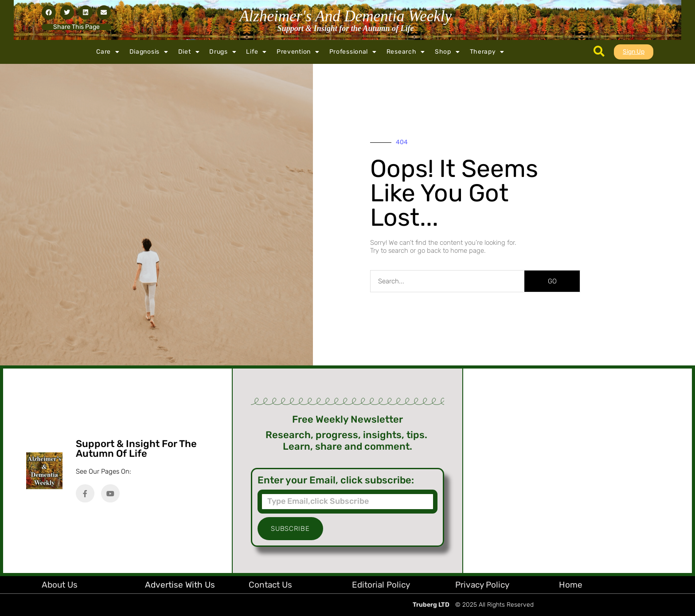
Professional (353, 52)
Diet (189, 52)
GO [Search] (552, 281)
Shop (447, 52)
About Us (60, 585)
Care (108, 52)
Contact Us (270, 585)
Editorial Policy (381, 585)
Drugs (223, 52)
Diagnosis (149, 52)
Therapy (487, 52)
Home (571, 585)
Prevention (298, 52)
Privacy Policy (482, 585)
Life (256, 52)
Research (406, 52)
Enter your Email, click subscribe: (336, 480)
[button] (49, 12)
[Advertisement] (578, 471)
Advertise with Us (180, 585)
